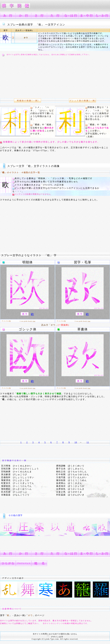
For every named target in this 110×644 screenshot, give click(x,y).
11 (88, 442)
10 (76, 442)
